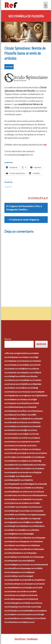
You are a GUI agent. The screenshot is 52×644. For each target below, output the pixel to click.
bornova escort (32, 492)
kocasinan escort (17, 549)
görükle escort (28, 518)
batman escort (16, 372)
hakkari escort (16, 399)
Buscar (8, 339)
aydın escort (15, 369)
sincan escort (16, 595)
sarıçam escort (33, 584)
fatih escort (15, 515)
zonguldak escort (29, 457)
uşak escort (27, 453)
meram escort (30, 565)
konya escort (28, 422)
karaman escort (17, 411)
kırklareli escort (30, 419)
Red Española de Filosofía (26, 16)
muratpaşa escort (29, 568)
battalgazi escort (33, 484)
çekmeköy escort (31, 499)
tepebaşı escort (17, 607)
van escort (37, 453)
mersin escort (16, 430)
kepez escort (27, 545)
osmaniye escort (17, 438)
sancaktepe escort (18, 584)
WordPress (20, 639)
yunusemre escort (30, 614)
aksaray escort (16, 361)
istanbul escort (29, 403)
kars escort (28, 411)
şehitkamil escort (18, 587)
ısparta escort (16, 403)
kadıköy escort (27, 530)
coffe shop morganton (14, 353)
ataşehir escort (17, 472)
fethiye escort (26, 515)
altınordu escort (17, 465)
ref (47, 198)
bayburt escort (29, 372)
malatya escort (17, 426)
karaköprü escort (17, 538)
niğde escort (29, 434)
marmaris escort (17, 561)
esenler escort (28, 507)
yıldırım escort (16, 614)
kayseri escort (16, 415)
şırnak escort (27, 445)
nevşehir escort (17, 434)
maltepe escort (17, 557)
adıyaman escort (17, 357)
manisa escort (29, 426)
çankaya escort (17, 499)
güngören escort (17, 522)
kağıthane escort (18, 534)
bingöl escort (16, 376)
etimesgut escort (18, 511)
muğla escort (28, 430)
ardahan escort (29, 365)
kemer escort (16, 545)
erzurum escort (30, 392)
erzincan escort (17, 392)
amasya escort (29, 361)
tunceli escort (16, 453)
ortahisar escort (17, 576)
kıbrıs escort (28, 415)
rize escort (29, 438)
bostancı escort (17, 495)
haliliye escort (31, 522)
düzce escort (16, 388)
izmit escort (15, 530)
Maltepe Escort (33, 618)
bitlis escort (27, 376)
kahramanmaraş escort (20, 407)
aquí (45, 145)
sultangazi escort (18, 603)
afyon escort (30, 357)
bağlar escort (16, 476)
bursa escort (16, 380)
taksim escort (31, 603)
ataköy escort (32, 468)
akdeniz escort (16, 461)
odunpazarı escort (18, 572)
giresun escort (31, 395)
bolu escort (29, 353)
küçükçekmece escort (20, 553)
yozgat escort (16, 457)
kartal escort (16, 541)
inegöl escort (16, 526)
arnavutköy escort (18, 468)
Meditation (32, 639)
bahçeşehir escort (18, 480)
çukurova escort (17, 503)
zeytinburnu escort (18, 618)
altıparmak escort (31, 465)
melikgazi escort (17, 565)
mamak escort (29, 557)
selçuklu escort (32, 587)
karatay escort (31, 538)
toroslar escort (30, 607)
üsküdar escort (17, 611)
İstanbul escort (17, 622)
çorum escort (16, 384)
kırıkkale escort (17, 419)
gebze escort (16, 518)
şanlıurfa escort (30, 442)
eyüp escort (30, 511)
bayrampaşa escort (18, 488)
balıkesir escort (27, 369)
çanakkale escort (28, 380)
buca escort (29, 495)
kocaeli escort (16, 422)
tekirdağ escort (17, 449)
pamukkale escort (18, 580)
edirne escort (27, 388)
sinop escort (16, 445)
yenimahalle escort (31, 611)
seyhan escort (16, 591)
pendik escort (31, 580)
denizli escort (27, 384)
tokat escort (29, 449)
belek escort (32, 488)
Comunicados (9, 67)
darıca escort (30, 503)
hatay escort (28, 399)
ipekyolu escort (28, 526)
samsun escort (17, 442)
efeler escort (16, 507)
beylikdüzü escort (18, 492)
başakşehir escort (18, 484)
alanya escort (28, 461)
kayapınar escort (28, 541)
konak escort (30, 549)
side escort (27, 591)
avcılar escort (29, 472)
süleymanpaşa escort (19, 599)
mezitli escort (16, 568)
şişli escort (27, 595)
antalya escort (16, 365)
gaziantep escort (17, 395)
